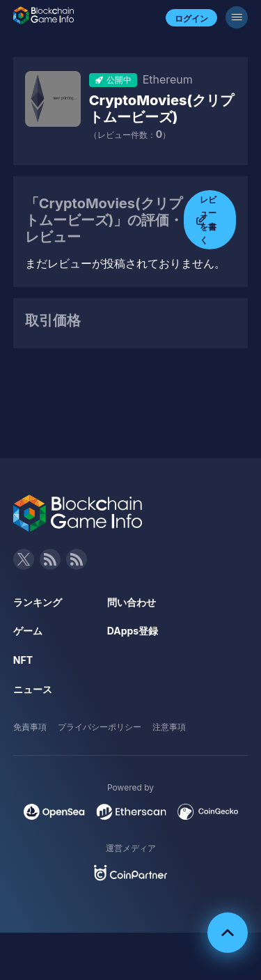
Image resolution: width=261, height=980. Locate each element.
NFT (23, 660)
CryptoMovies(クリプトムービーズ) (162, 109)
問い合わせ (132, 602)
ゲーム (28, 631)
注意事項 (169, 727)
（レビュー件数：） (130, 135)
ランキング (38, 602)
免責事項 (30, 727)
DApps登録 (133, 631)
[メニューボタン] (237, 17)
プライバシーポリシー (100, 727)
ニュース (33, 689)
